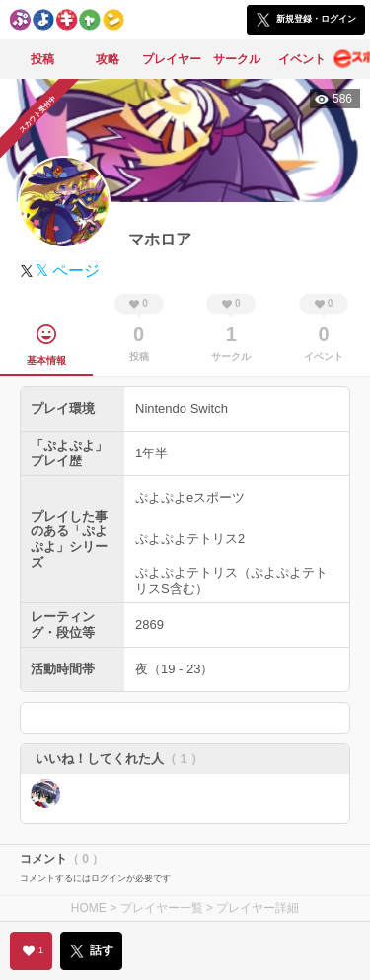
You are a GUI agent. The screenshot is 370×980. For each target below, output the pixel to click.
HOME (89, 908)
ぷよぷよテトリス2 (190, 539)
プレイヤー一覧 (162, 908)
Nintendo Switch (182, 409)
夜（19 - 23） (174, 669)
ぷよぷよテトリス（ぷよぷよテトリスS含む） (231, 580)
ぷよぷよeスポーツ (190, 497)
